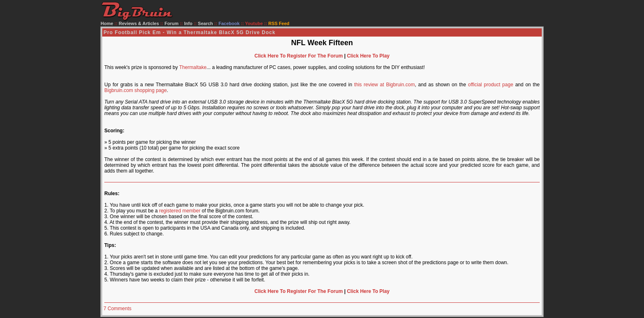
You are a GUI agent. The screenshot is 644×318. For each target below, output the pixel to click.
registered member (180, 211)
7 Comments (117, 309)
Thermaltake (193, 67)
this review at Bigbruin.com (384, 85)
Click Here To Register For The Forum (298, 56)
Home (107, 23)
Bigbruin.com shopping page (136, 90)
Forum (172, 23)
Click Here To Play (368, 56)
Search (206, 23)
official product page (490, 85)
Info (188, 23)
